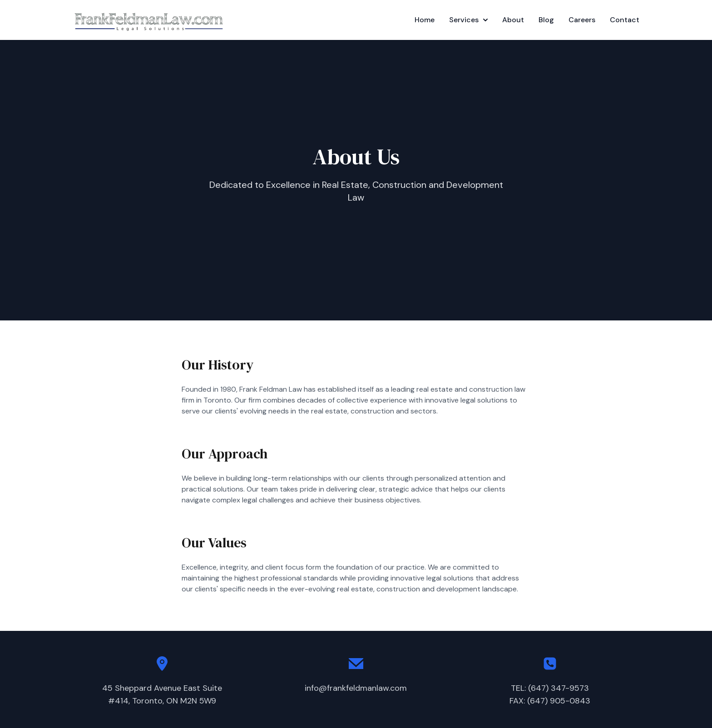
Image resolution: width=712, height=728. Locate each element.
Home (425, 20)
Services (468, 20)
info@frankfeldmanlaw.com (356, 688)
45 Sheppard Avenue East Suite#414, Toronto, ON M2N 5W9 (162, 694)
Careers (582, 20)
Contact (625, 20)
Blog (546, 20)
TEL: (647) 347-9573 (550, 688)
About (513, 20)
